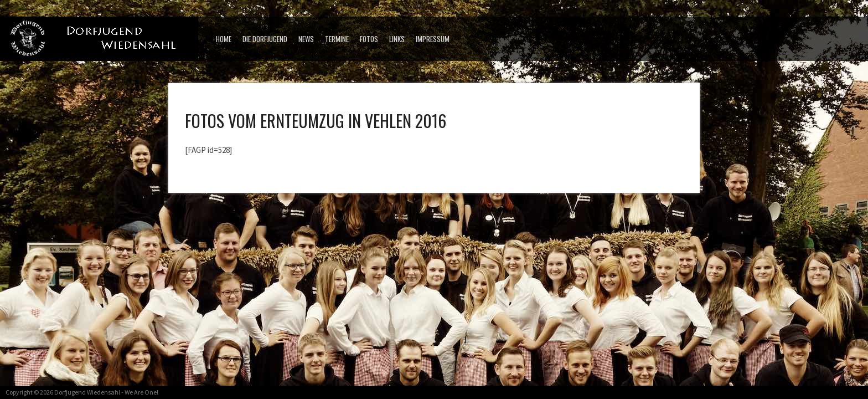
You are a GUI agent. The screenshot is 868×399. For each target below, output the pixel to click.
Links (397, 39)
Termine (337, 39)
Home (224, 39)
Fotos (369, 39)
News (306, 39)
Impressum (433, 39)
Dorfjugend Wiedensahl (87, 392)
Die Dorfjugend (265, 39)
